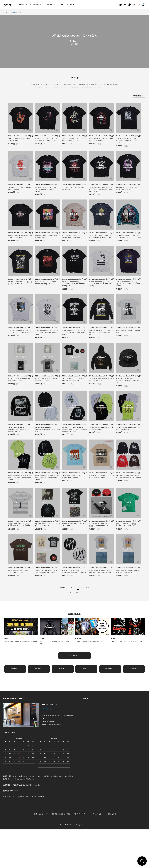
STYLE (61, 5)
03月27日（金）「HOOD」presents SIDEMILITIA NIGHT (19, 680)
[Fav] (134, 5)
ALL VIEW (79, 694)
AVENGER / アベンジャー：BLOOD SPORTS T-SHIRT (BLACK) (46, 298)
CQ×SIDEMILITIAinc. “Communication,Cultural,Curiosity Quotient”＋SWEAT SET (48, 557)
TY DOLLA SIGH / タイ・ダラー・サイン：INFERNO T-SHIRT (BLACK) (74, 143)
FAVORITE (70, 5)
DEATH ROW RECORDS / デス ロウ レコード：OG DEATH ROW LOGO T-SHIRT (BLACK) (74, 351)
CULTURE (50, 5)
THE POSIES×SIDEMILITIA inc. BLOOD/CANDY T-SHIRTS (73, 505)
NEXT (86, 625)
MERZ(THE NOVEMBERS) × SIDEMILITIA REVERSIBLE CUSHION (71, 607)
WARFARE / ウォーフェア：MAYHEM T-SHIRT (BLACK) (74, 194)
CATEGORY (36, 5)
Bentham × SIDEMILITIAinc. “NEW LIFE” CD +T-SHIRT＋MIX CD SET (47, 606)
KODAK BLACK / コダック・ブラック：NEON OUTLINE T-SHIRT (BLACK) (48, 143)
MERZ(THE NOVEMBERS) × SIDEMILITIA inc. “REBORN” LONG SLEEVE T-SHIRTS (20, 454)
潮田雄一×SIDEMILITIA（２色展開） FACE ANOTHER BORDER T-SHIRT (20, 557)
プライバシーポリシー (81, 853)
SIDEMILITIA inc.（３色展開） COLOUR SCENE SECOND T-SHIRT (101, 505)
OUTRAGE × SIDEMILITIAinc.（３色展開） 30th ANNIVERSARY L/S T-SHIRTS (128, 506)
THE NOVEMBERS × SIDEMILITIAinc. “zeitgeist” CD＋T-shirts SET (21, 401)
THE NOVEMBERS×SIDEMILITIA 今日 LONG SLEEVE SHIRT (101, 453)
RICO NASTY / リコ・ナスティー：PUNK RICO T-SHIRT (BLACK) (100, 143)
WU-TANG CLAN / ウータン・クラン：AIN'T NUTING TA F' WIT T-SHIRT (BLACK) (47, 196)
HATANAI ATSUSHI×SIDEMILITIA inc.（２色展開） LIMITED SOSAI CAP (101, 557)
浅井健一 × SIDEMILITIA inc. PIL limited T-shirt (127, 350)
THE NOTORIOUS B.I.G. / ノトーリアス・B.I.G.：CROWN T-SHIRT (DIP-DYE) (101, 247)
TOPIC (42, 676)
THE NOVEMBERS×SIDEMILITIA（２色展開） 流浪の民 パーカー (101, 401)
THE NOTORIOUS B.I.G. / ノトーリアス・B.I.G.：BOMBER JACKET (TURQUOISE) (128, 247)
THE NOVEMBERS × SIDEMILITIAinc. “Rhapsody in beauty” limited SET (74, 401)
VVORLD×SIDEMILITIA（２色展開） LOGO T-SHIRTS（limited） (21, 606)
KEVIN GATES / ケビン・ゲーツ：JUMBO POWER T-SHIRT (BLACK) (19, 246)
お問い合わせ (111, 853)
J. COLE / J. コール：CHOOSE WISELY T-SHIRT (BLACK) (48, 246)
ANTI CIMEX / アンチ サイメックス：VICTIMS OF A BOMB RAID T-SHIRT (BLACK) (127, 144)
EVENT (7, 676)
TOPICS (15, 707)
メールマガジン (98, 853)
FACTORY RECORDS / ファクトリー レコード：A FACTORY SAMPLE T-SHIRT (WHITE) (101, 299)
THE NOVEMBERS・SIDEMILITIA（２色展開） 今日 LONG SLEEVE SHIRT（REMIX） (47, 506)
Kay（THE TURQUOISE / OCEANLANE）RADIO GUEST (55, 680)
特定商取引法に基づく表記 (61, 853)
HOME (6, 12)
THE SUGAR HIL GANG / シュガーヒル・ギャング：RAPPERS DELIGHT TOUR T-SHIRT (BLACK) (100, 196)
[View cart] (143, 5)
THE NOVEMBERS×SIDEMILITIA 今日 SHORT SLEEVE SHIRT (128, 453)
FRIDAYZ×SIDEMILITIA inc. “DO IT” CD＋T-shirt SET (74, 557)
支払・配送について (41, 853)
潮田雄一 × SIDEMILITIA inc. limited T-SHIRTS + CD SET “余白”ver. (128, 606)
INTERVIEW (110, 707)
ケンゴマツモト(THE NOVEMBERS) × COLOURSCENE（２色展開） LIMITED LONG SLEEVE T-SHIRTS (74, 454)
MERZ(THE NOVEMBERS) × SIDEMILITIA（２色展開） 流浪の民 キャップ (128, 402)
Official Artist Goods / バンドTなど (21, 12)
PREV (63, 625)
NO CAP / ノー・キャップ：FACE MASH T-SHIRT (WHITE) (19, 194)
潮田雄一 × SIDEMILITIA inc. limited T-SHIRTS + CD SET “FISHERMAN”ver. (101, 606)
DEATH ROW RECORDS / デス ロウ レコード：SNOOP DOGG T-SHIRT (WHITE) (20, 351)
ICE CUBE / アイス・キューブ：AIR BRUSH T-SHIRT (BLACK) (127, 194)
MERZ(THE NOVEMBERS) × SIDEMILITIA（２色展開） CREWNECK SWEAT (44, 454)
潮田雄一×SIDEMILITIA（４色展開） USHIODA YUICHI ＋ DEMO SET (128, 557)
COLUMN (79, 676)
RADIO (86, 707)
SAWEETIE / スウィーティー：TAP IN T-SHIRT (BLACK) (20, 143)
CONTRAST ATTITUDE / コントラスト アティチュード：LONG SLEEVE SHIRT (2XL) (101, 351)
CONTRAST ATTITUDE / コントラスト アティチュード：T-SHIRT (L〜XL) (20, 298)
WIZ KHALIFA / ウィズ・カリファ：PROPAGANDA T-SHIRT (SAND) (73, 246)
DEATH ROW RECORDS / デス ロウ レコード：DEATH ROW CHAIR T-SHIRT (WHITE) (47, 351)
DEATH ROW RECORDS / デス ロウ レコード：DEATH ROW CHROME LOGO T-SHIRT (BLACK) (74, 299)
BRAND (23, 5)
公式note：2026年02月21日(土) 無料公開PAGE (90, 679)
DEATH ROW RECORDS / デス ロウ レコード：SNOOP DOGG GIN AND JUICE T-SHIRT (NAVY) (128, 299)
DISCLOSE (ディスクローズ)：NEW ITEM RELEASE (128, 679)
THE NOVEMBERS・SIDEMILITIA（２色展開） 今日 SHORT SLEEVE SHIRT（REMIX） (20, 506)
